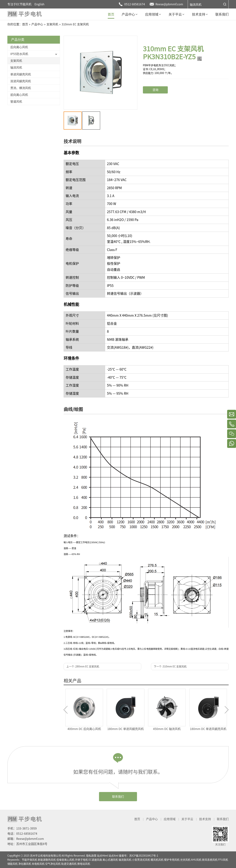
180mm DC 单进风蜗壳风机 (126, 729)
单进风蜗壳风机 (21, 74)
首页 (137, 819)
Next (227, 710)
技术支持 (205, 819)
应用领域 (170, 819)
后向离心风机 (19, 47)
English (39, 4)
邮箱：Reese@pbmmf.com (26, 839)
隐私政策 (91, 856)
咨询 (155, 90)
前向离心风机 (19, 95)
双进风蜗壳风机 (21, 81)
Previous (66, 710)
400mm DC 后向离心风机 (84, 729)
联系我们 (118, 797)
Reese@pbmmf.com (169, 4)
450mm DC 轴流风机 (167, 729)
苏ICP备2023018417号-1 (144, 856)
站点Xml (113, 856)
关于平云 (187, 819)
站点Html (103, 856)
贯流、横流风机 (21, 88)
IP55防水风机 (19, 54)
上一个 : (83, 667)
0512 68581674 (135, 4)
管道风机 (16, 102)
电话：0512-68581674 (22, 834)
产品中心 (152, 819)
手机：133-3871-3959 (22, 828)
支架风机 (16, 61)
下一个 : (170, 667)
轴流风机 (196, 5)
